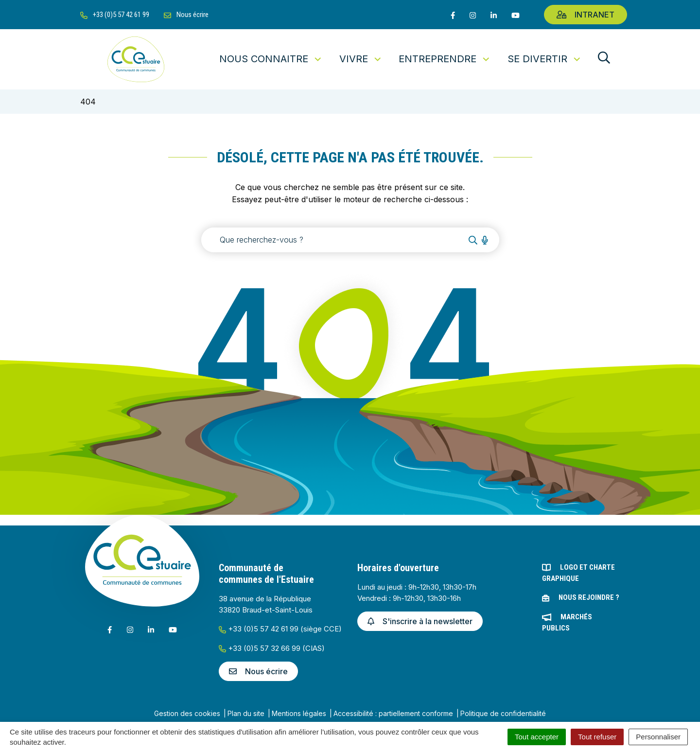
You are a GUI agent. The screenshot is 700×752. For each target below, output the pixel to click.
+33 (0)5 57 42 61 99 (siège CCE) (280, 629)
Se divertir (545, 59)
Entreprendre (445, 59)
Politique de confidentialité (503, 713)
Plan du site (246, 713)
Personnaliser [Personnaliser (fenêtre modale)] (658, 737)
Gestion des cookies (187, 713)
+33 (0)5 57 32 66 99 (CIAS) (272, 648)
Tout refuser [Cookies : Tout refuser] (597, 737)
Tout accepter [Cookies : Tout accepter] (537, 737)
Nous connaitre (271, 59)
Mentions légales (299, 713)
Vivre (361, 59)
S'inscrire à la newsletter (420, 621)
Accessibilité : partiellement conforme (393, 713)
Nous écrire (258, 671)
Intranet (586, 15)
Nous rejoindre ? (589, 597)
